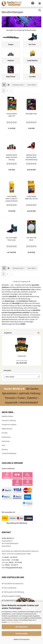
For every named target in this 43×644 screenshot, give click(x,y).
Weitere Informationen (22, 639)
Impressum (6, 441)
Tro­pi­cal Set (22, 356)
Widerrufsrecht (7, 429)
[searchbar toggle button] (40, 10)
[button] (4, 85)
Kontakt (5, 433)
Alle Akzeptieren (21, 627)
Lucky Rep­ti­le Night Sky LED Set (31, 197)
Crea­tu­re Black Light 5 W (12, 115)
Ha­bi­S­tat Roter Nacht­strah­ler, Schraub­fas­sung (31, 157)
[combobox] (18, 85)
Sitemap (5, 450)
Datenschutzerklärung (14, 622)
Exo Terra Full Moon (31, 239)
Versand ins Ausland (9, 425)
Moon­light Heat (31, 114)
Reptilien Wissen (7, 416)
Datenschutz (6, 437)
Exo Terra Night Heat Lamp (12, 239)
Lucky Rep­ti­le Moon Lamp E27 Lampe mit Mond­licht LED (12, 199)
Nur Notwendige (21, 634)
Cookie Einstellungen (9, 453)
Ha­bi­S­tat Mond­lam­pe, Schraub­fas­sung (12, 157)
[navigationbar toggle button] (40, 3)
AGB (3, 445)
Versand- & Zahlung (9, 420)
